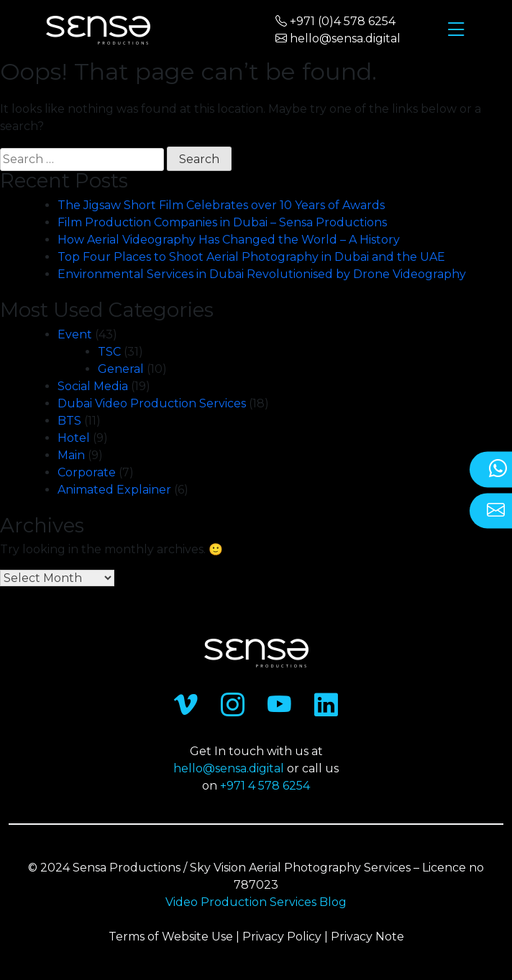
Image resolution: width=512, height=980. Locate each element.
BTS (69, 421)
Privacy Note (367, 937)
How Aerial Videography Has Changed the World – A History (230, 240)
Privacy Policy (282, 937)
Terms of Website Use (171, 937)
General (121, 369)
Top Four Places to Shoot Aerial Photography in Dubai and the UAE (251, 257)
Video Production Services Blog (256, 902)
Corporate (87, 472)
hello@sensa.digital (229, 768)
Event (75, 334)
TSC (109, 352)
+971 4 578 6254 (265, 786)
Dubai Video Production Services (152, 403)
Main (71, 455)
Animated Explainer (114, 490)
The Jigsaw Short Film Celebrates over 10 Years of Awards (221, 205)
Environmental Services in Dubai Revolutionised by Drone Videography (262, 274)
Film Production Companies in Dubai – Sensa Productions (222, 222)
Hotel (74, 438)
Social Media (93, 386)
